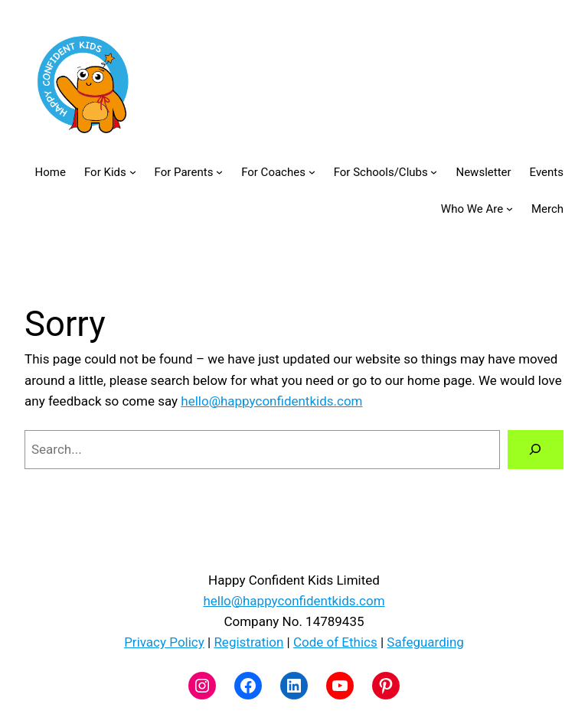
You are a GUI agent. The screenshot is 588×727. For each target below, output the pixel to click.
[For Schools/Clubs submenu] (434, 172)
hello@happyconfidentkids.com (271, 401)
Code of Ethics (335, 642)
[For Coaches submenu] (312, 172)
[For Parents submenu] (219, 172)
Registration (248, 642)
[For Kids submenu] (133, 172)
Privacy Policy (164, 642)
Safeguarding (425, 642)
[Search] (536, 450)
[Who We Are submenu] (510, 209)
